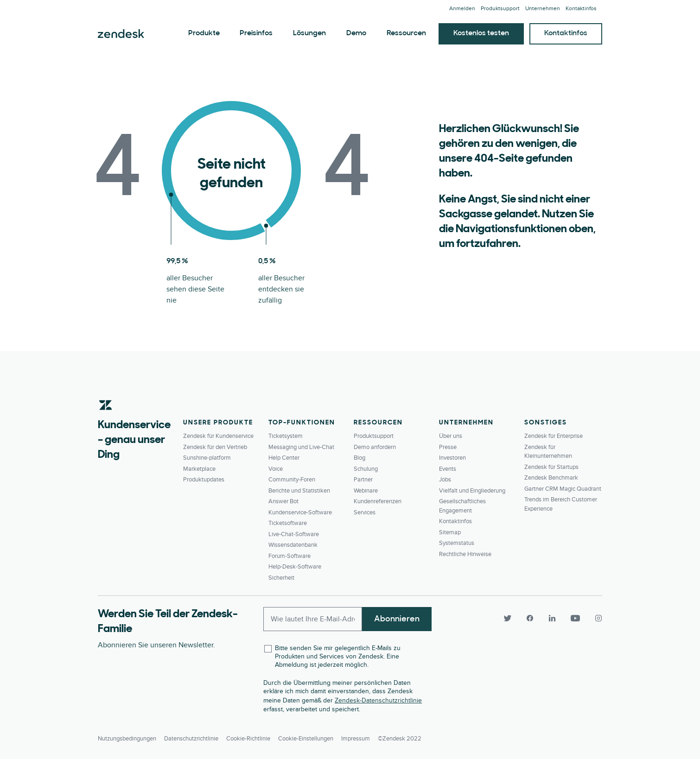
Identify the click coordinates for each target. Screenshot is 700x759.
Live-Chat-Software (294, 534)
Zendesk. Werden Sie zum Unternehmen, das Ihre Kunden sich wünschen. (121, 34)
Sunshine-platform (207, 458)
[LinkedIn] (552, 618)
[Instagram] (595, 618)
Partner (363, 480)
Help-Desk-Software (295, 567)
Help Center (284, 458)
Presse (448, 447)
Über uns (451, 436)
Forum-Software (290, 556)
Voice (276, 469)
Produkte (204, 33)
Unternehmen (543, 9)
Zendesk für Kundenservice (218, 436)
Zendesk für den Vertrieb (215, 447)
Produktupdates (204, 480)
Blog (360, 458)
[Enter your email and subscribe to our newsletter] (313, 619)
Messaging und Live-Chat (301, 447)
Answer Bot (283, 501)
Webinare (366, 491)
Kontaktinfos (581, 9)
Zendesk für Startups (551, 467)
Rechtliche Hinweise (465, 554)
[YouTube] (575, 618)
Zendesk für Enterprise (554, 436)
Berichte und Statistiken (299, 491)
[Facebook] (530, 618)
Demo (356, 33)
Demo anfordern (375, 447)
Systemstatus (457, 543)
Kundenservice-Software (300, 512)
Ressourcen (406, 33)
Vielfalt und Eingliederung (472, 491)
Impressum (356, 739)
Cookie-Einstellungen (306, 739)
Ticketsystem (286, 436)
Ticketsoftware (288, 523)
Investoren (452, 458)
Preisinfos (256, 33)
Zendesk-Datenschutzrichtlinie (378, 700)
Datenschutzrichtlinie (191, 739)
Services (365, 512)
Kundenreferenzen (378, 501)
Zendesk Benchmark (551, 478)
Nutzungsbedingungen (127, 739)
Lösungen (309, 33)
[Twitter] (508, 618)
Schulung (366, 469)
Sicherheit (281, 578)
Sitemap (450, 532)
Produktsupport (500, 9)
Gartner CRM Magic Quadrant (563, 489)
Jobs (445, 480)
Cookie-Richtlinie (248, 739)
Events (448, 469)
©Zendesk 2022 (400, 739)
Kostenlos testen (481, 33)
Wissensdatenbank (293, 545)
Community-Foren (292, 480)
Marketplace (199, 469)
